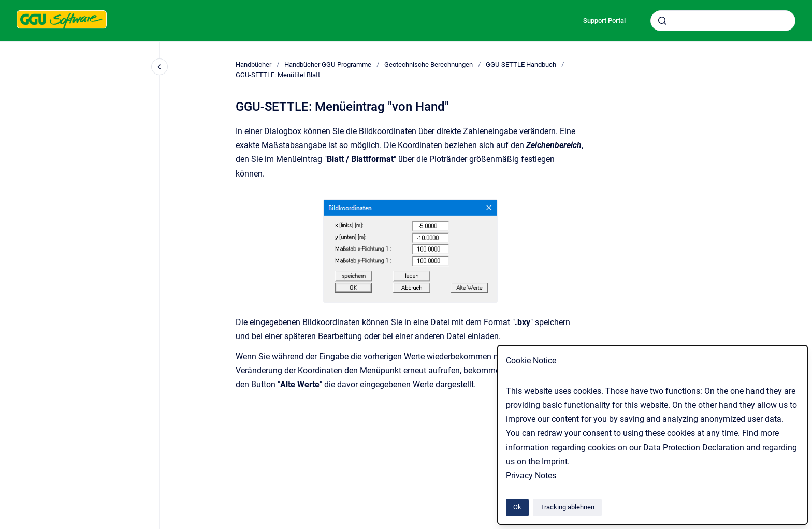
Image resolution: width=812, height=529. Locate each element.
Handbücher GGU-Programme (328, 64)
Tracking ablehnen (567, 507)
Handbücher (253, 64)
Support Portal (604, 20)
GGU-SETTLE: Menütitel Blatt (278, 75)
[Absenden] (662, 21)
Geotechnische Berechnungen (429, 64)
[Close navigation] (160, 67)
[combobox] (723, 21)
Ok (517, 507)
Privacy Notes (531, 475)
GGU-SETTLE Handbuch (521, 64)
